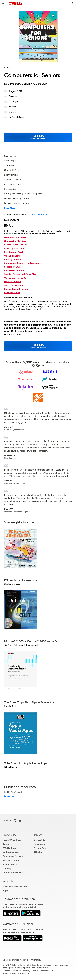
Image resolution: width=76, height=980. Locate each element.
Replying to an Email (14, 271)
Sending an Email (13, 267)
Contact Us (39, 840)
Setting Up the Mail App (16, 245)
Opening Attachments (15, 278)
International (10, 881)
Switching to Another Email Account (22, 263)
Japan (6, 890)
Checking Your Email (14, 248)
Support (39, 835)
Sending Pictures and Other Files (20, 274)
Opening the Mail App (15, 241)
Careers (7, 844)
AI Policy (38, 852)
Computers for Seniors (37, 214)
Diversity (7, 868)
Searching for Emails (14, 285)
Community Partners (13, 856)
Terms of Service (10, 971)
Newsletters (40, 844)
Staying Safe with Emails (16, 289)
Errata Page (10, 796)
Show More (10, 208)
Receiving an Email (13, 252)
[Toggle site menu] (3, 3)
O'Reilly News (9, 848)
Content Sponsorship (13, 873)
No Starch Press (16, 117)
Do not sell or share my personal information (21, 960)
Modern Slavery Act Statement (16, 974)
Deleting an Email (13, 282)
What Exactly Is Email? (15, 237)
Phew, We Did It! (12, 293)
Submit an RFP (10, 864)
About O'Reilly (11, 835)
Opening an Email (13, 256)
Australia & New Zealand (15, 886)
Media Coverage (11, 852)
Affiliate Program (11, 860)
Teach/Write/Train (12, 840)
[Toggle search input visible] (73, 3)
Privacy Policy (41, 848)
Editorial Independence (42, 971)
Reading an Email (13, 259)
